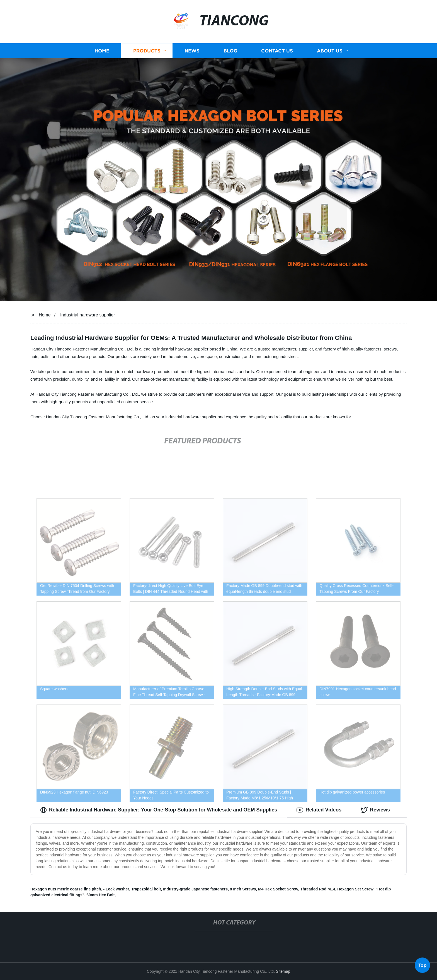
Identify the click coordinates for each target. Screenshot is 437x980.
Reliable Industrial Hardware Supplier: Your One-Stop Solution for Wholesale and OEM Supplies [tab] (159, 810)
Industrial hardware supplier (88, 315)
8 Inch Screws (243, 889)
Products (147, 51)
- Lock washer (116, 889)
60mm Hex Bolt (100, 895)
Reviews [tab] (375, 810)
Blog (230, 51)
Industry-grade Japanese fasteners (195, 889)
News (192, 51)
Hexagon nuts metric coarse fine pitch (66, 889)
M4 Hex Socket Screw (278, 889)
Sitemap (283, 971)
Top (423, 965)
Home (102, 51)
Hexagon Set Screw (355, 889)
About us (330, 51)
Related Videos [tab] (319, 810)
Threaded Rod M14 (318, 889)
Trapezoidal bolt (146, 889)
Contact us (277, 51)
